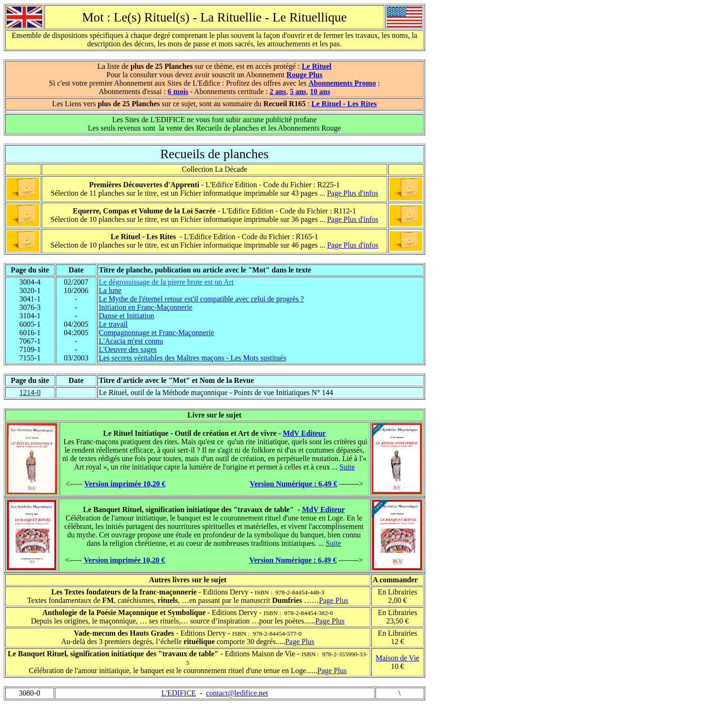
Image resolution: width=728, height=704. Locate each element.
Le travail (113, 324)
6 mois (178, 92)
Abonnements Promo (342, 83)
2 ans (278, 92)
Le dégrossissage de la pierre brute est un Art (166, 282)
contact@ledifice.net (237, 693)
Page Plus (334, 600)
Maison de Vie (398, 658)
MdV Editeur (304, 433)
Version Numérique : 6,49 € (294, 484)
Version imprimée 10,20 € (125, 484)
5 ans (298, 92)
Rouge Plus (305, 75)
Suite (347, 467)
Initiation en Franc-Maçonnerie (146, 307)
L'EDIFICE (179, 693)
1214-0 (30, 392)
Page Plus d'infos (353, 193)
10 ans (320, 92)
